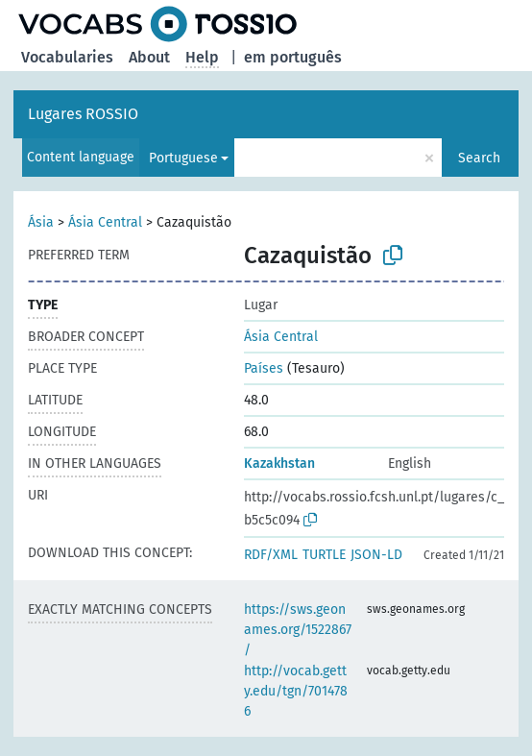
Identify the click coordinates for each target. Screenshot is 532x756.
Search (479, 158)
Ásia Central (105, 222)
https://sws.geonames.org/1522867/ (298, 630)
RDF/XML (271, 555)
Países (264, 368)
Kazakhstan (279, 463)
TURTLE (324, 555)
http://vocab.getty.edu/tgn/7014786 (296, 691)
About (149, 57)
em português (293, 57)
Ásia (41, 222)
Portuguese (183, 158)
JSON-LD (376, 555)
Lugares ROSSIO (83, 114)
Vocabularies (67, 57)
